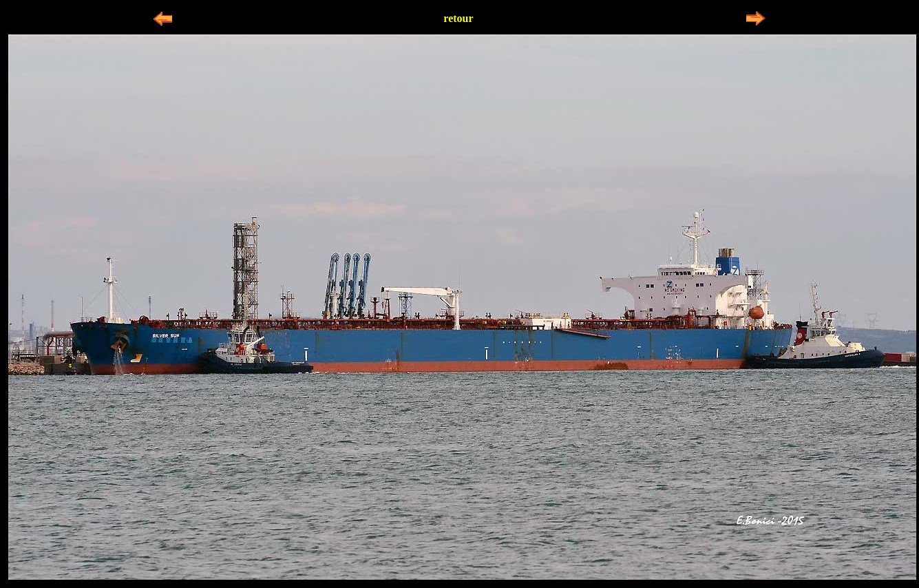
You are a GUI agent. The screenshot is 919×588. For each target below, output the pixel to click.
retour (458, 18)
